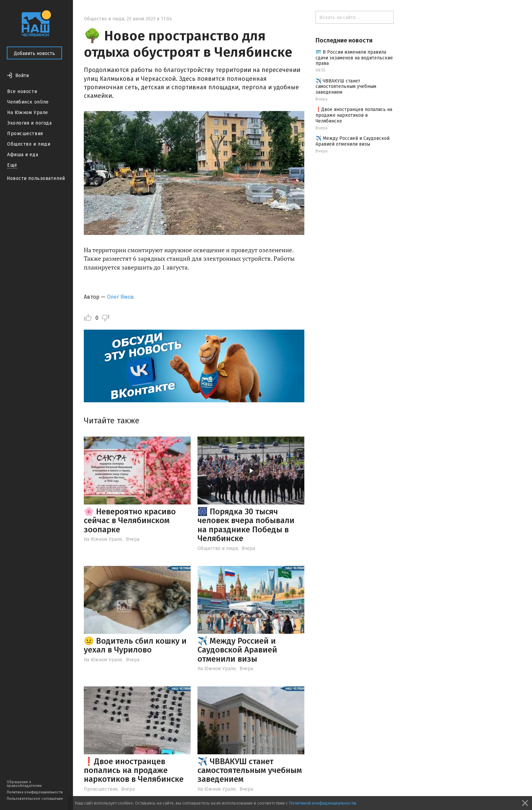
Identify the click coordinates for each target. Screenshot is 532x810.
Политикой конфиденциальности (322, 803)
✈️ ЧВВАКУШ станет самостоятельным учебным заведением (250, 770)
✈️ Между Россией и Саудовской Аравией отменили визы (237, 650)
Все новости (22, 91)
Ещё (12, 165)
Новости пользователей (36, 178)
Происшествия (25, 134)
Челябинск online (28, 102)
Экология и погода (30, 123)
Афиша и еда (23, 155)
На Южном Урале (28, 113)
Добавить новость (34, 53)
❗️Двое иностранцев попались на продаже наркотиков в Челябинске (134, 770)
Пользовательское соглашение (35, 799)
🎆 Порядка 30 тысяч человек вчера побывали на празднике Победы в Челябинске (246, 525)
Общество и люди (29, 144)
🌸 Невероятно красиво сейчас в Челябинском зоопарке (130, 521)
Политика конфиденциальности (35, 792)
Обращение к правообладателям (24, 784)
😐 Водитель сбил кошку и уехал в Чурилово (135, 645)
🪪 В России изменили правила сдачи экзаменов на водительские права (354, 58)
